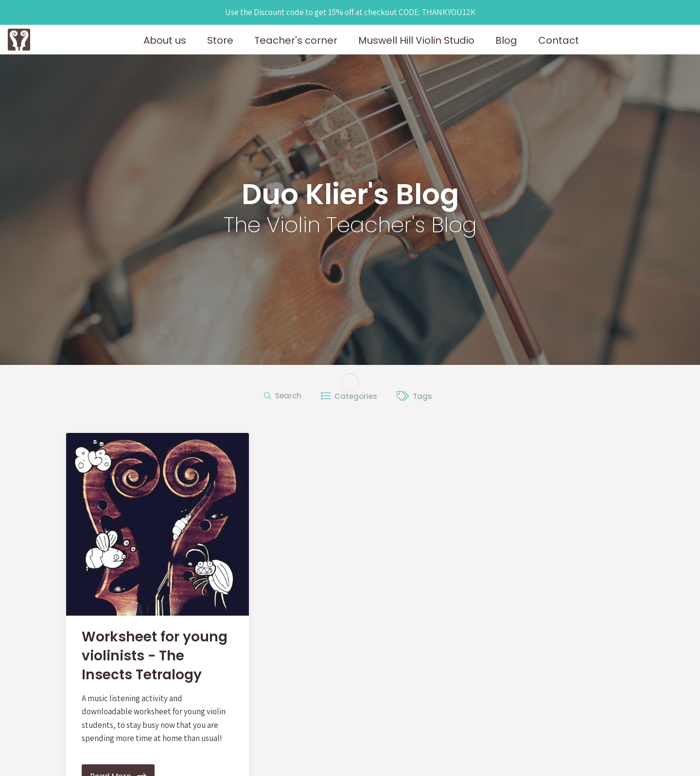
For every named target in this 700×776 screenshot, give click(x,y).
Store (220, 40)
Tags (414, 396)
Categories (349, 396)
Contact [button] (559, 40)
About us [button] (165, 40)
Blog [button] (506, 40)
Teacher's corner (296, 40)
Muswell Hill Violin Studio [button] (416, 40)
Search (283, 396)
